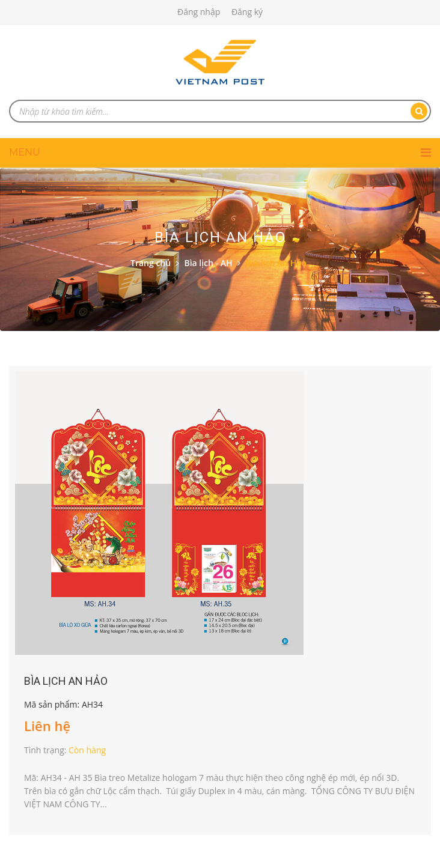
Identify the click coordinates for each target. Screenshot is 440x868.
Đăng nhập (199, 12)
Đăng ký (247, 12)
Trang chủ (151, 263)
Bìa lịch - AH (208, 263)
